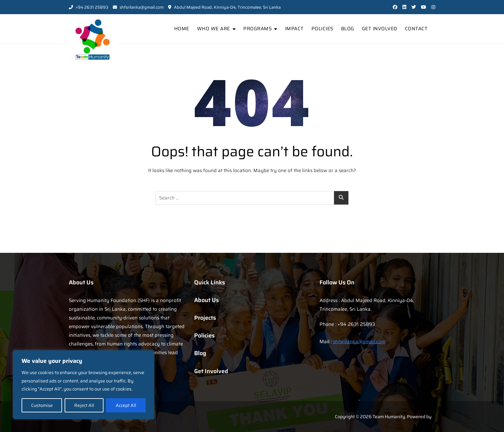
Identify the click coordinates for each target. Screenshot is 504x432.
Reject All (84, 405)
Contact (416, 29)
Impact (294, 29)
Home (182, 29)
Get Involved (380, 29)
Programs (257, 29)
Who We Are (214, 29)
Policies (322, 29)
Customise (42, 405)
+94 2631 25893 (89, 7)
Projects (205, 318)
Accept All (126, 405)
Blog (348, 29)
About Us (207, 300)
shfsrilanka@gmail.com (138, 7)
